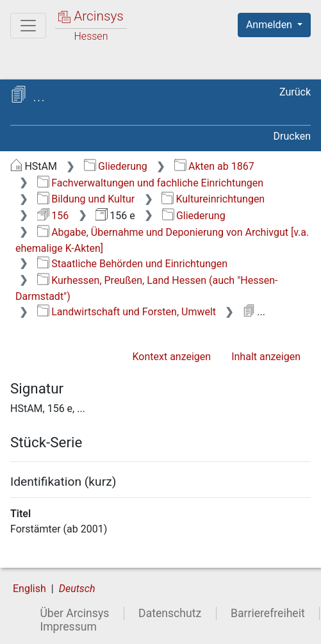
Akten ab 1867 (214, 166)
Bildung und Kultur (86, 199)
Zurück (295, 92)
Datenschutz (170, 613)
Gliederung (116, 166)
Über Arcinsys (74, 613)
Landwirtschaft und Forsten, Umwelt (127, 312)
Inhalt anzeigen (266, 357)
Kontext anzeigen (171, 357)
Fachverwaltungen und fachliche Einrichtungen (150, 183)
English (29, 589)
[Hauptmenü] (28, 26)
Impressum (68, 627)
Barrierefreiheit (268, 613)
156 (53, 216)
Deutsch (77, 589)
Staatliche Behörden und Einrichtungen (132, 264)
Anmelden (270, 25)
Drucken (292, 136)
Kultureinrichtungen (213, 199)
